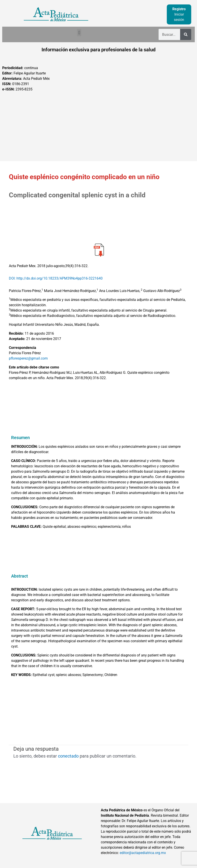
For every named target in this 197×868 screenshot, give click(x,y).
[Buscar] (186, 34)
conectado (68, 756)
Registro (179, 9)
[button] (79, 33)
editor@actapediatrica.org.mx (143, 853)
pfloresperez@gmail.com (28, 358)
